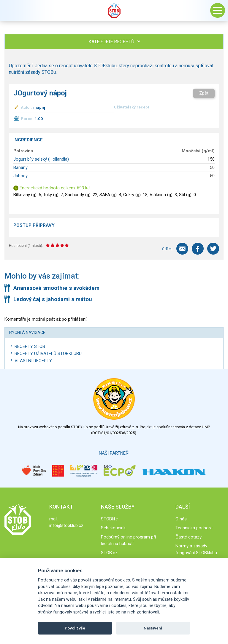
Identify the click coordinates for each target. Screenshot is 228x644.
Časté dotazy (189, 537)
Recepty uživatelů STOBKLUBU (48, 354)
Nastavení (153, 628)
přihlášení (77, 319)
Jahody (20, 176)
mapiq (39, 107)
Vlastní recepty (33, 361)
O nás (181, 519)
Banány (20, 167)
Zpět (204, 93)
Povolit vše (75, 628)
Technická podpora (194, 528)
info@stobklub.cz (66, 525)
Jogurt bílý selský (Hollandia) (41, 159)
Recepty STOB (30, 346)
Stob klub (114, 10)
